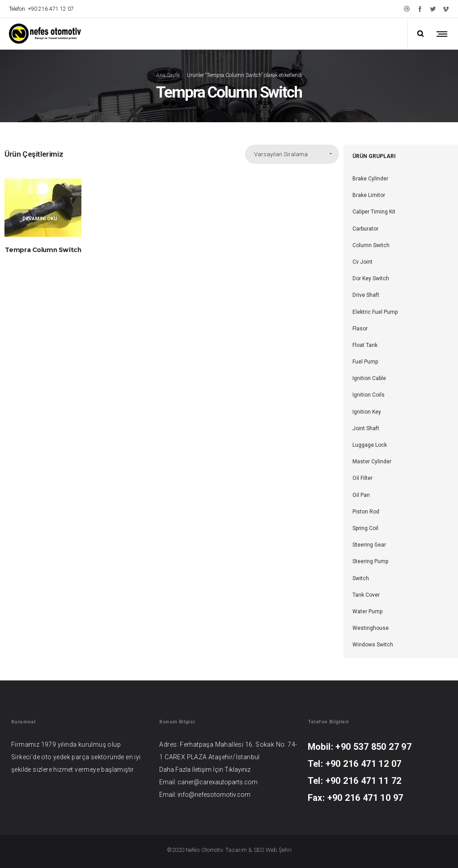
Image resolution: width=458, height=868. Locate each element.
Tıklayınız (237, 770)
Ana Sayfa (168, 75)
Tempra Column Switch (43, 250)
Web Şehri (279, 850)
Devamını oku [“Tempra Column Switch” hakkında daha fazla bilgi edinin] (40, 219)
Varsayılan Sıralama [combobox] (281, 154)
